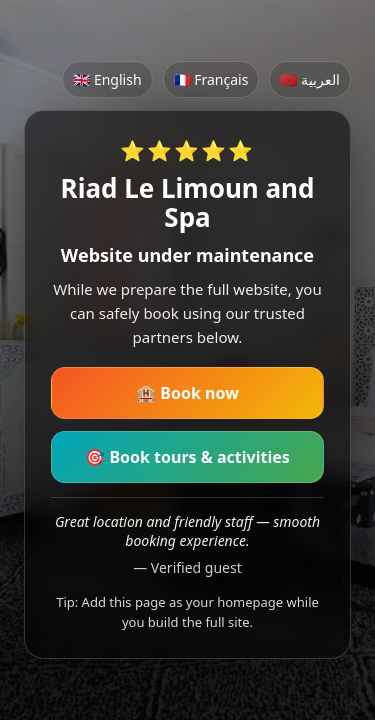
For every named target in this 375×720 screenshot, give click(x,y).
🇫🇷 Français (211, 79)
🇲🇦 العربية (310, 79)
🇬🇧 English (107, 79)
